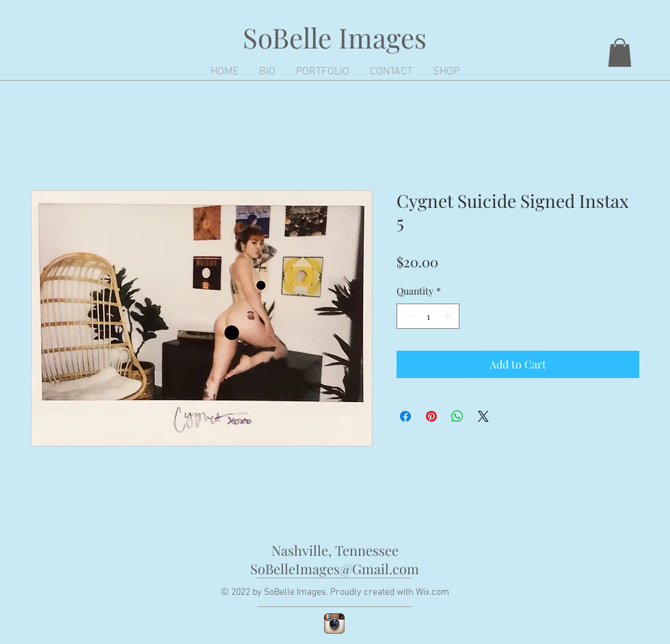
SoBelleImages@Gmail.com (335, 568)
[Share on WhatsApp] (457, 416)
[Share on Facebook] (405, 416)
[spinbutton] (428, 316)
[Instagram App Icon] (334, 623)
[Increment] (449, 316)
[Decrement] (407, 316)
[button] (620, 53)
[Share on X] (483, 416)
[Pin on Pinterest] (431, 416)
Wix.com (432, 592)
